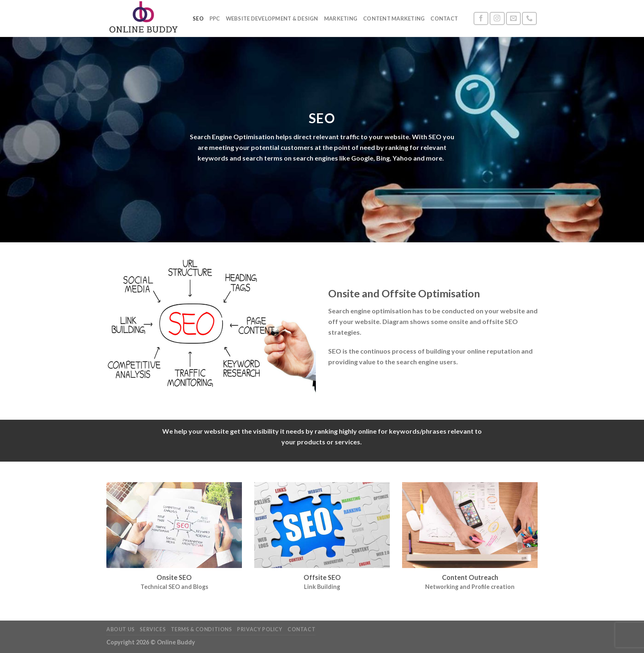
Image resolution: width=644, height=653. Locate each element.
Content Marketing (394, 18)
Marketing (341, 18)
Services (153, 629)
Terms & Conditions (201, 629)
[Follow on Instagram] (497, 19)
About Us (121, 629)
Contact (444, 18)
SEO (198, 18)
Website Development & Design (272, 18)
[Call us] (529, 19)
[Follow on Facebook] (481, 19)
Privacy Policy (260, 629)
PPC (215, 18)
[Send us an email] (513, 19)
